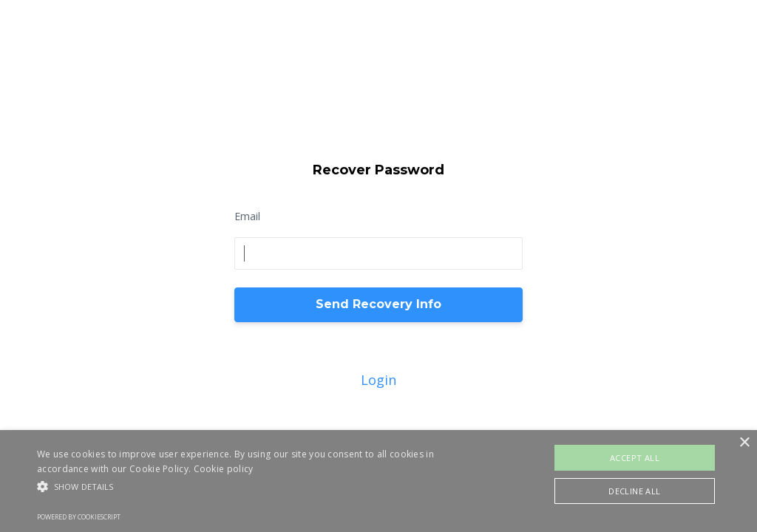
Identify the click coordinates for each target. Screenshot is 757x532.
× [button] (744, 443)
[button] (259, 487)
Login (378, 380)
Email (247, 216)
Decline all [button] (634, 491)
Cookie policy (224, 469)
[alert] (378, 481)
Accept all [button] (635, 458)
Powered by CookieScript (79, 517)
